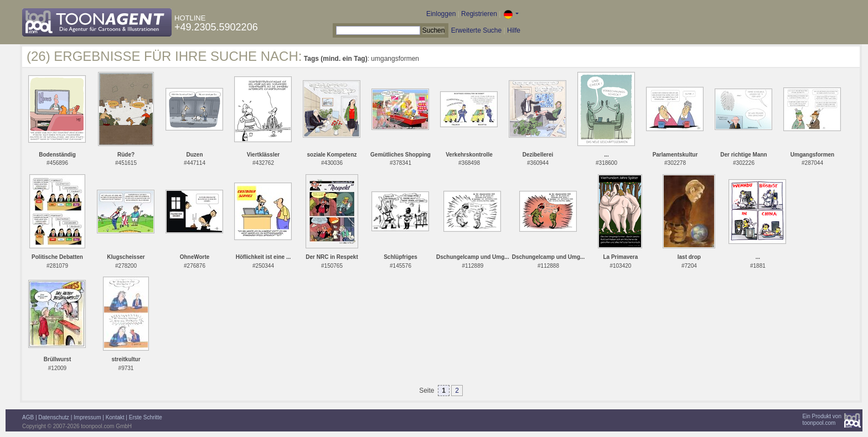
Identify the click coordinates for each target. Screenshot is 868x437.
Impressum (87, 417)
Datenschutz (54, 417)
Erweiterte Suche (476, 30)
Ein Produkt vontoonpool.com (822, 420)
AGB (28, 417)
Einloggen (441, 14)
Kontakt (115, 417)
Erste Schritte (146, 417)
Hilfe (514, 30)
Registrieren (479, 14)
